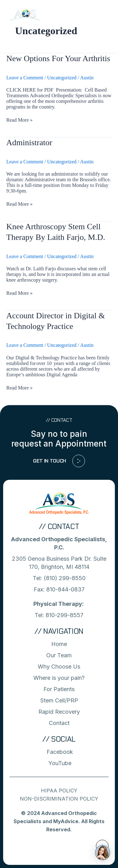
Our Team (59, 655)
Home (59, 644)
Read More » (20, 120)
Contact (59, 723)
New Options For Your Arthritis (58, 58)
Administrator (29, 143)
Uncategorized (62, 78)
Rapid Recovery (59, 712)
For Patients (59, 689)
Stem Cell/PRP (59, 700)
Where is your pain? (59, 678)
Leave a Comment (25, 78)
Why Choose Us (59, 667)
